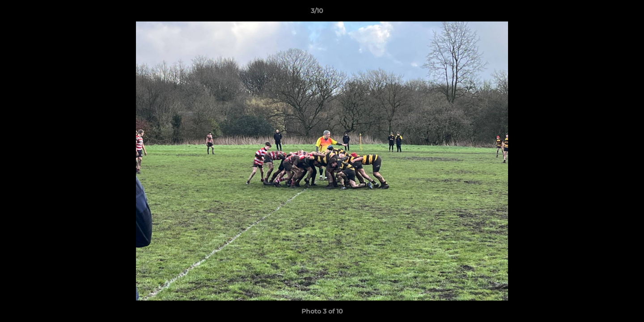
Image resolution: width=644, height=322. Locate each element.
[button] (606, 13)
